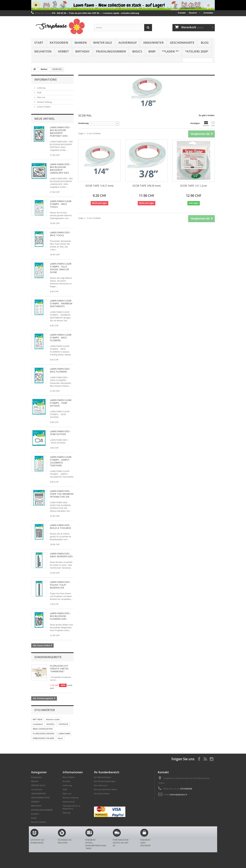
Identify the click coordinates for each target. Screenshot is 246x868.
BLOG (205, 43)
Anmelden (208, 13)
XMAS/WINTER (153, 43)
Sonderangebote (48, 657)
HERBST (63, 51)
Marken (81, 43)
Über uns (41, 97)
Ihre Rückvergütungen (105, 781)
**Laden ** (170, 51)
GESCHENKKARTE (182, 43)
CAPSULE (63, 724)
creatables (38, 724)
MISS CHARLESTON (43, 729)
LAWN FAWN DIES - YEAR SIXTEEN (60, 433)
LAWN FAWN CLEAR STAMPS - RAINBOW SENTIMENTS (61, 303)
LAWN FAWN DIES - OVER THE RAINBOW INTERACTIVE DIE (62, 494)
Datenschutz (69, 802)
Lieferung (41, 88)
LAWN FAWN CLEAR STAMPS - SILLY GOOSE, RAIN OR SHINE (61, 268)
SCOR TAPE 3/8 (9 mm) (147, 186)
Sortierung (83, 123)
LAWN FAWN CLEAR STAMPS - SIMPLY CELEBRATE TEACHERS (61, 461)
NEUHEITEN (43, 51)
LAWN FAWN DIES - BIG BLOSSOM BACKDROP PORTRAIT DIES (60, 131)
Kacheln (206, 124)
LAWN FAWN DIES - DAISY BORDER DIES (61, 555)
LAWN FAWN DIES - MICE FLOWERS (60, 370)
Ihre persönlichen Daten (106, 790)
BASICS (137, 51)
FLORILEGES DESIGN (44, 734)
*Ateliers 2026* (197, 51)
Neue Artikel (45, 119)
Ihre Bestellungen (103, 777)
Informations (45, 79)
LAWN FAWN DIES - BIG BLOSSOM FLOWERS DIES (60, 616)
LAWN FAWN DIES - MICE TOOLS (60, 234)
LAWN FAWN (64, 734)
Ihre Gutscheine (102, 794)
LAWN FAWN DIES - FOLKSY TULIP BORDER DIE (60, 585)
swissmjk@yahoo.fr (178, 795)
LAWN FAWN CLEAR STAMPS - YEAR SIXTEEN (61, 403)
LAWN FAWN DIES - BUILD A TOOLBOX (60, 526)
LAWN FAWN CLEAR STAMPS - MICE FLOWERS (61, 337)
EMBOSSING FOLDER (44, 738)
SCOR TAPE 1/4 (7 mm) (99, 186)
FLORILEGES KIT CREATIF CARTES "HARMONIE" (59, 668)
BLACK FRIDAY (39, 822)
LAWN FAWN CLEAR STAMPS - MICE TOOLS (61, 204)
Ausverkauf (128, 43)
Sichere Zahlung (44, 102)
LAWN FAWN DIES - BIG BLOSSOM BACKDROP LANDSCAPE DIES (60, 168)
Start (39, 43)
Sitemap (67, 813)
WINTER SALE (103, 43)
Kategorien (59, 43)
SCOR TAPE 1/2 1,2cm (194, 186)
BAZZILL (51, 724)
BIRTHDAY (82, 51)
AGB (39, 93)
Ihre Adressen (101, 785)
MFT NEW (38, 719)
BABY (152, 51)
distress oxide (53, 719)
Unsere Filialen (43, 107)
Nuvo (60, 738)
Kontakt (182, 13)
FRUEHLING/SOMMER (111, 51)
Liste (213, 124)
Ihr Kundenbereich (107, 772)
